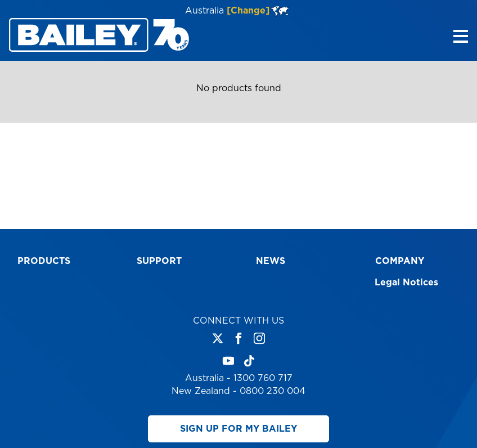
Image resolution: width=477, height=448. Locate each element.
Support (159, 261)
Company (400, 261)
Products (44, 261)
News (271, 261)
